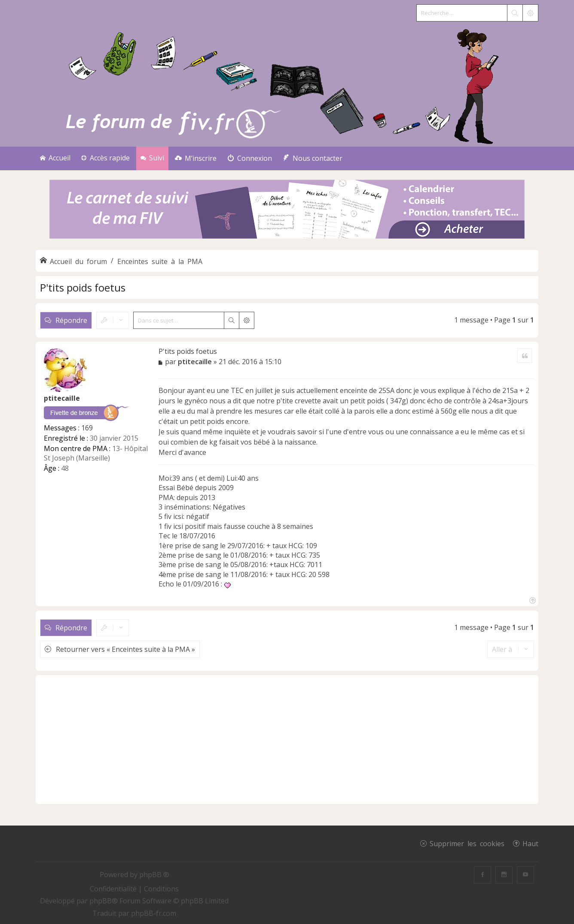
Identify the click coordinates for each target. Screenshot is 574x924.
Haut (530, 843)
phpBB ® (154, 875)
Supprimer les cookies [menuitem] (467, 843)
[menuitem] (196, 158)
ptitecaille (62, 398)
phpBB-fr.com (154, 913)
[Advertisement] (287, 740)
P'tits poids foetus (83, 287)
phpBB (101, 901)
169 (87, 428)
